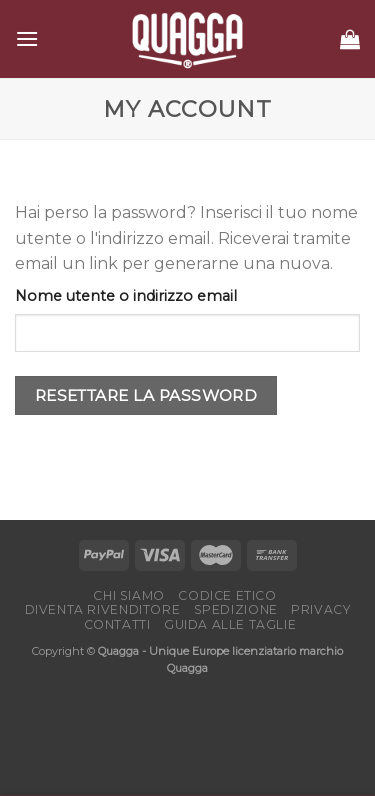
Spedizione (236, 609)
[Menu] (27, 38)
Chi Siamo (129, 595)
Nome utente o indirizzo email (126, 296)
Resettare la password (146, 395)
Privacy (320, 609)
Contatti (117, 624)
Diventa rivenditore (103, 609)
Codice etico (227, 595)
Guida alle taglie (230, 624)
